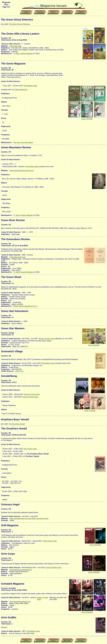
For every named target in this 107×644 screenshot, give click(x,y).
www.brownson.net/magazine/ (21, 570)
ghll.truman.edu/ (16, 46)
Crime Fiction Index (50, 541)
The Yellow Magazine (19, 90)
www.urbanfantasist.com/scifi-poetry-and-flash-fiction (29, 519)
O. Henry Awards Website (23, 54)
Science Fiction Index (32, 394)
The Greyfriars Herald (17, 424)
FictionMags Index (30, 86)
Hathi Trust (19, 371)
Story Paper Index (30, 449)
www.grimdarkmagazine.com (20, 602)
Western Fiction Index (47, 339)
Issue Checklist (87, 119)
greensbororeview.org (18, 257)
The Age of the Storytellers (23, 142)
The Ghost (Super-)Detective (19, 24)
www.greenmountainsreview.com (22, 171)
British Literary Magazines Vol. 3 (25, 306)
